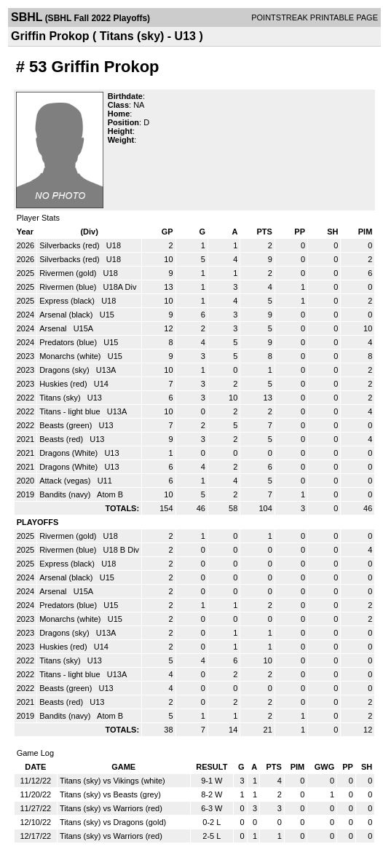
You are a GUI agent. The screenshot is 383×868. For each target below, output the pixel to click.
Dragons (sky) (66, 370)
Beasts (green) (67, 425)
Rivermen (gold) (69, 273)
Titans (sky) (61, 398)
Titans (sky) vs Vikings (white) (112, 781)
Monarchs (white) (71, 356)
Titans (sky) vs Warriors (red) (111, 808)
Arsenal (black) (67, 315)
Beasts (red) (62, 439)
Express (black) (68, 301)
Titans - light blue (71, 411)
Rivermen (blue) (69, 287)
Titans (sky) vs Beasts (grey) (110, 794)
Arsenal (54, 328)
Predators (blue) (69, 342)
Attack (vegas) (66, 481)
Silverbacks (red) (71, 245)
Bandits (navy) (66, 494)
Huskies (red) (64, 384)
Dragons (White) (70, 453)
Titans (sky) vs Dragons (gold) (113, 822)
